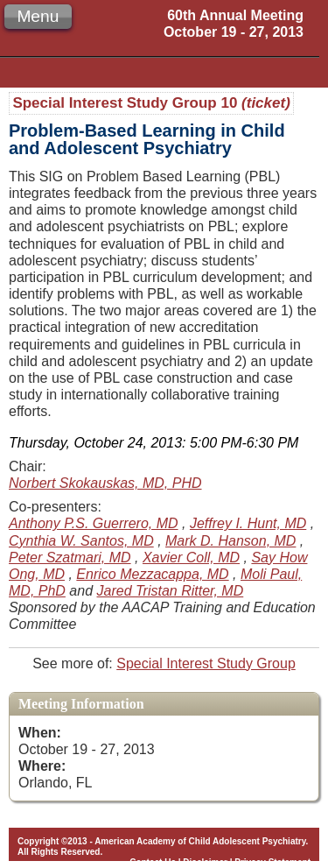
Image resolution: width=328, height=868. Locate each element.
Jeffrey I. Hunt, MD (248, 523)
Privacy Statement (272, 862)
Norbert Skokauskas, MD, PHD (105, 483)
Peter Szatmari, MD (70, 557)
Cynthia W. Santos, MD (81, 541)
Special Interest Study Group (206, 663)
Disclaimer (205, 862)
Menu (38, 16)
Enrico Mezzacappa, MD (152, 574)
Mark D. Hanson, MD (230, 541)
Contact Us (153, 862)
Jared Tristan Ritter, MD (171, 591)
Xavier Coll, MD (191, 557)
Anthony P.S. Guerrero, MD (94, 523)
